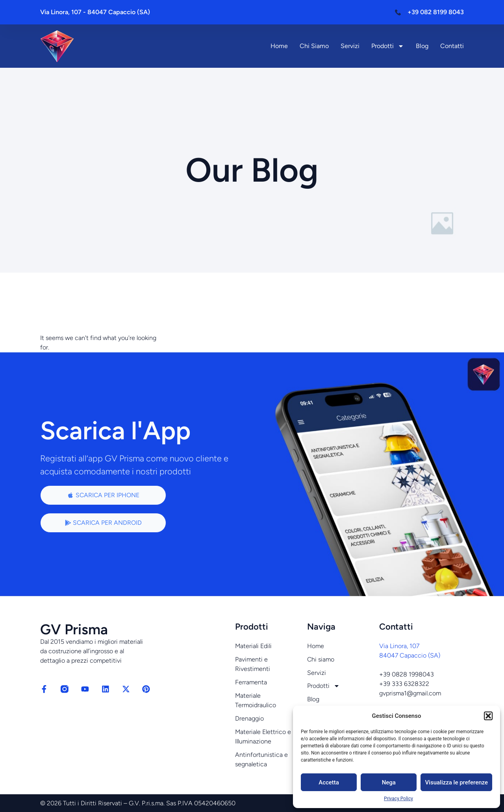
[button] (488, 716)
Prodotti (388, 46)
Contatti (452, 46)
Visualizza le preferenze (456, 782)
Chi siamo (314, 46)
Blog (422, 46)
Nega (389, 782)
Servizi (350, 46)
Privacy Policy (398, 799)
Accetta (329, 782)
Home (279, 46)
